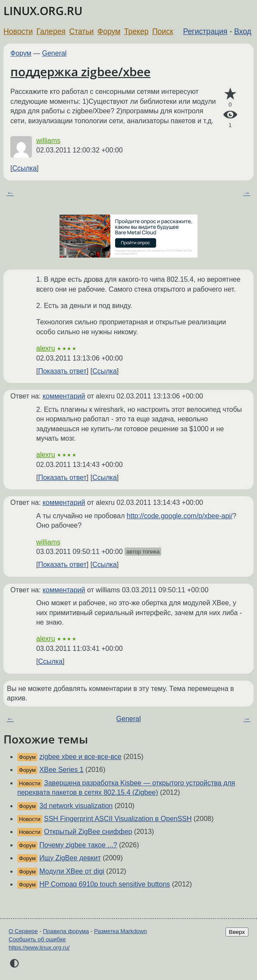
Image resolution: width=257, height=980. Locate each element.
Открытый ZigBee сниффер (88, 832)
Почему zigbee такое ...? (78, 845)
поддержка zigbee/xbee (80, 72)
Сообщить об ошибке (37, 939)
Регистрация (205, 31)
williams (48, 141)
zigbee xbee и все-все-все (80, 757)
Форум (109, 31)
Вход (243, 31)
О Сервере (23, 931)
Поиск (163, 31)
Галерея (51, 31)
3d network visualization (76, 806)
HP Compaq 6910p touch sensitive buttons (105, 884)
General (55, 53)
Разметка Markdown (121, 931)
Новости (18, 31)
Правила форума (66, 931)
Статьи (81, 31)
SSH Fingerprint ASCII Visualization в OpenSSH (118, 819)
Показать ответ (62, 371)
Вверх (237, 932)
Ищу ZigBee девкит (70, 858)
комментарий (64, 396)
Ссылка (24, 168)
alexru (46, 348)
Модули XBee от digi (72, 871)
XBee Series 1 (61, 770)
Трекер (136, 31)
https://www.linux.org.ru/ (39, 947)
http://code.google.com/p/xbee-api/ (180, 516)
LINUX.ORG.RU (43, 11)
